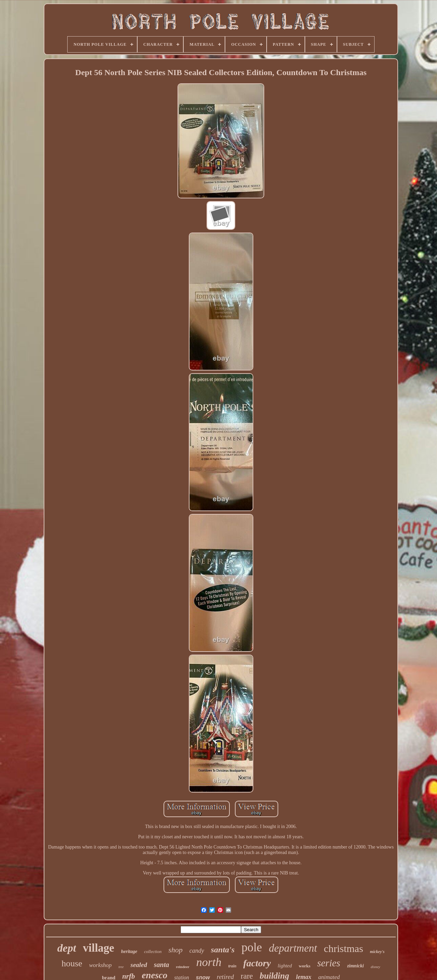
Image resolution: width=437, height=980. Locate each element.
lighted (285, 966)
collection (153, 951)
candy (197, 951)
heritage (129, 951)
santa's (223, 950)
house (72, 963)
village (99, 948)
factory (257, 963)
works (305, 966)
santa (161, 965)
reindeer (183, 967)
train (232, 966)
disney (376, 967)
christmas (344, 948)
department (293, 948)
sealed (139, 965)
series (329, 963)
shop (175, 950)
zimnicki (356, 966)
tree (121, 967)
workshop (100, 965)
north (209, 962)
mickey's (377, 952)
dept (67, 948)
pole (252, 947)
